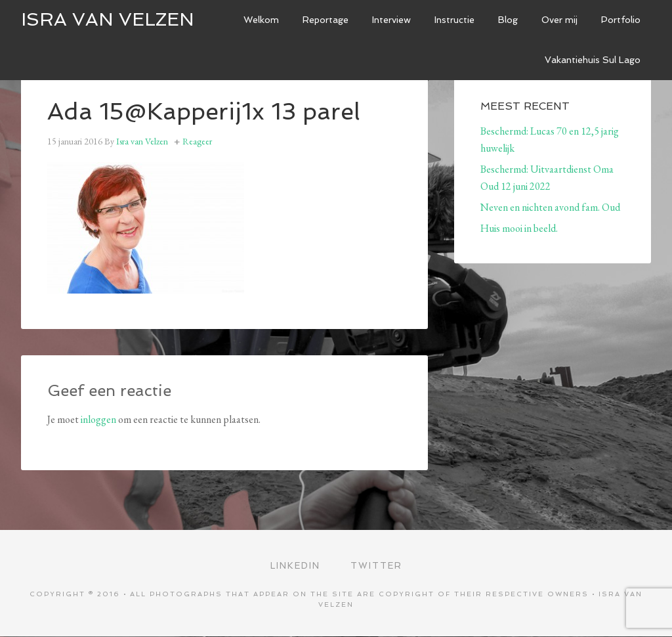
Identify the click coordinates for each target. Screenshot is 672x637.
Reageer (197, 141)
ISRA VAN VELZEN (108, 19)
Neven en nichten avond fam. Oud (550, 207)
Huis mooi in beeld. (519, 228)
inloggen (98, 419)
